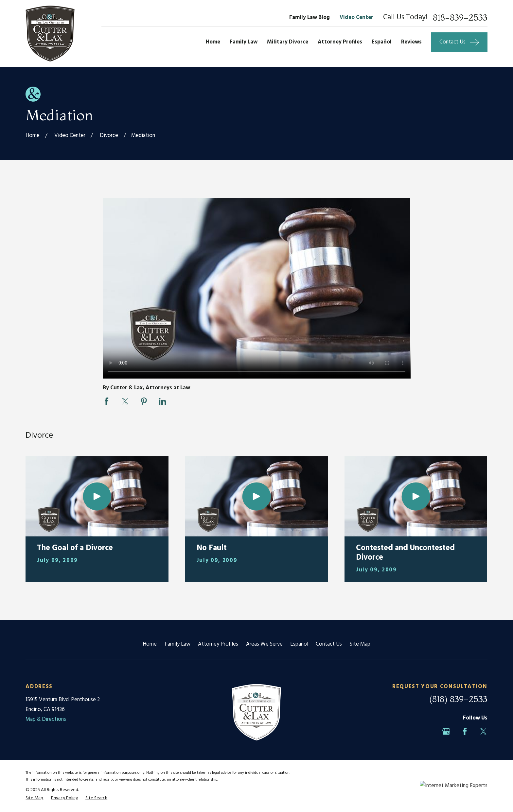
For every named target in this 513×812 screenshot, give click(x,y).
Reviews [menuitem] (411, 42)
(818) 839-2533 (458, 699)
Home (150, 644)
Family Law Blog (310, 17)
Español (299, 644)
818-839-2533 (460, 18)
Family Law (177, 644)
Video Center (356, 17)
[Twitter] (483, 731)
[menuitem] (34, 798)
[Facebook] (465, 731)
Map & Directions (46, 719)
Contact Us (329, 644)
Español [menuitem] (382, 42)
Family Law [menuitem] (244, 42)
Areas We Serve (264, 644)
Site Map (360, 644)
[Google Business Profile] (446, 731)
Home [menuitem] (213, 42)
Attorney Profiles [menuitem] (340, 42)
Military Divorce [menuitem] (288, 42)
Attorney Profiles (218, 644)
